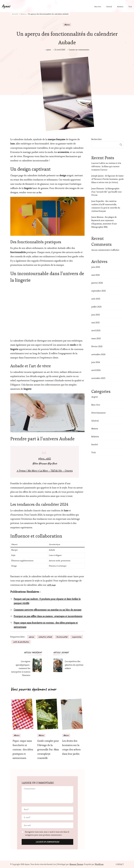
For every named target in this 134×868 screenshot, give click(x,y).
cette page (51, 585)
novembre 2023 (98, 378)
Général (109, 7)
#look (55, 464)
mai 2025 (96, 322)
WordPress (99, 864)
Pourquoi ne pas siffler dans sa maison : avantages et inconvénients (48, 616)
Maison (67, 25)
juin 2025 (96, 315)
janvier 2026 (97, 283)
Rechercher (97, 139)
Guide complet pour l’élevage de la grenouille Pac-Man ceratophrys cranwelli (48, 749)
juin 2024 (96, 362)
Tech (130, 7)
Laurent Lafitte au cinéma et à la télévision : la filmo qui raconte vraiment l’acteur (106, 166)
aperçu (31, 637)
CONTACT (120, 864)
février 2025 (97, 346)
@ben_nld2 (45, 459)
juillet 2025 (96, 307)
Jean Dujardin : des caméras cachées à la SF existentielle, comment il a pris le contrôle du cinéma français (106, 206)
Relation (120, 7)
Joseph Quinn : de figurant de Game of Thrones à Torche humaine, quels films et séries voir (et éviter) (107, 179)
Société (95, 444)
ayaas (49, 50)
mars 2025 (96, 338)
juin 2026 (96, 267)
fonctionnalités (62, 637)
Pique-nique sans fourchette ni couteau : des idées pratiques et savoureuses (23, 749)
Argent (95, 397)
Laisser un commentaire (79, 50)
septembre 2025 (99, 291)
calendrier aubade (45, 637)
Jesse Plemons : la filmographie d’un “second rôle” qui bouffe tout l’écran (107, 192)
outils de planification (21, 642)
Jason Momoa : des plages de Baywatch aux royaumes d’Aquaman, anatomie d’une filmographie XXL (104, 222)
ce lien (39, 193)
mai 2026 (96, 275)
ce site (55, 492)
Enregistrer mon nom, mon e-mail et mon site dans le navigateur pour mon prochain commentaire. (47, 833)
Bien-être (98, 7)
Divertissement (99, 413)
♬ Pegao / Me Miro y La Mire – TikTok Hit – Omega (45, 471)
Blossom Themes (76, 864)
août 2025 (96, 299)
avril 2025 (96, 330)
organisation (77, 637)
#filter (35, 464)
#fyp (50, 464)
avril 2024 (96, 370)
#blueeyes (43, 464)
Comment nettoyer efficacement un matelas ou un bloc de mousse (48, 610)
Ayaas (6, 6)
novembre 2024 (98, 354)
